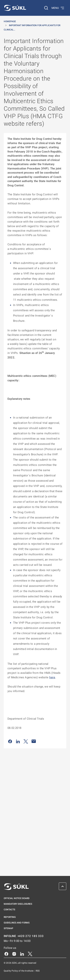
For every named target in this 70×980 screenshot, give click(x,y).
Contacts (9, 910)
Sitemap (8, 928)
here (52, 677)
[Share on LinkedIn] (18, 741)
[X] (30, 954)
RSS (38, 971)
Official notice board (17, 898)
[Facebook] (6, 954)
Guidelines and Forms (17, 923)
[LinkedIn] (22, 954)
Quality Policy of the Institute (19, 971)
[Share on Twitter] (26, 741)
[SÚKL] (15, 8)
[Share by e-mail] (34, 741)
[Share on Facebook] (10, 741)
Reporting (10, 917)
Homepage (10, 21)
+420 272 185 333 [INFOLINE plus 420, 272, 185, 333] (31, 936)
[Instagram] (14, 954)
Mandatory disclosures (18, 904)
